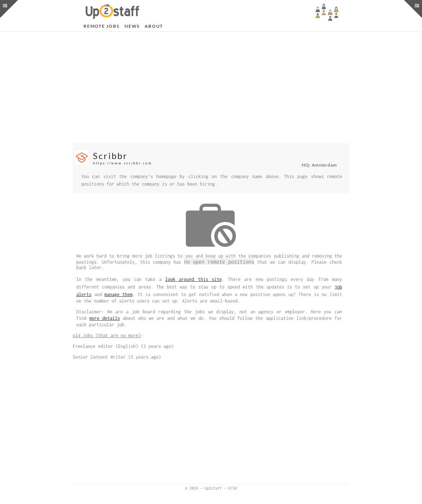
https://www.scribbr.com (122, 163)
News (132, 26)
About (154, 26)
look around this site (194, 279)
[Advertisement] (211, 87)
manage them (118, 294)
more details (105, 318)
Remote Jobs (101, 26)
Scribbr (110, 156)
